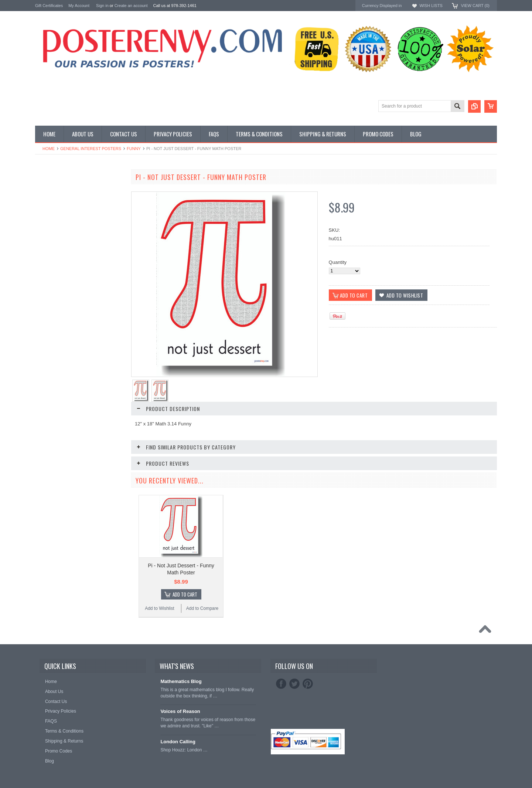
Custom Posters (52, 194)
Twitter (294, 684)
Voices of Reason (180, 711)
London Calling (178, 742)
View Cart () (475, 6)
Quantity (338, 262)
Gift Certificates (49, 6)
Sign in (102, 6)
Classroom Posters (55, 188)
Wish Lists (431, 6)
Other (41, 206)
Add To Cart (185, 594)
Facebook (281, 684)
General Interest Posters (91, 149)
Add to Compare (202, 608)
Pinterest (308, 684)
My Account (79, 6)
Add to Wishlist (159, 608)
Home (49, 149)
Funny (134, 149)
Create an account (131, 6)
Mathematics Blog (181, 681)
